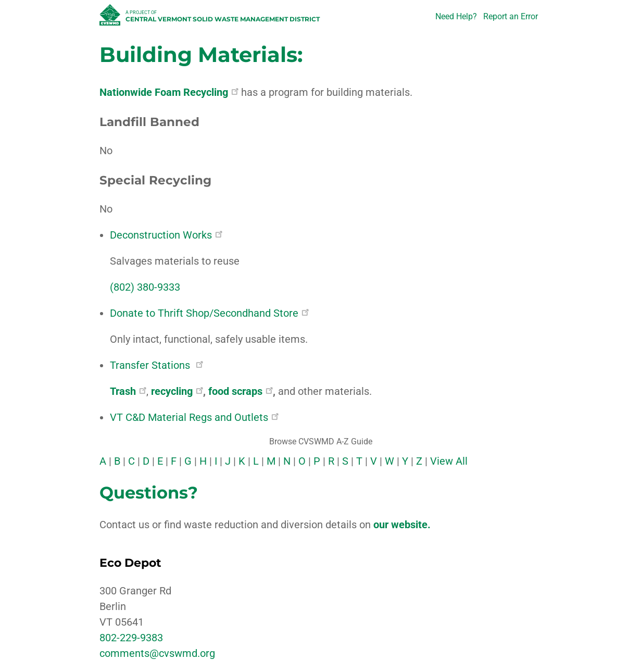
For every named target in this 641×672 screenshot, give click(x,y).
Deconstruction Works (166, 235)
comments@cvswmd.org (157, 653)
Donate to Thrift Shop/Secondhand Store (209, 313)
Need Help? (456, 16)
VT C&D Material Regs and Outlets (194, 417)
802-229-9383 (131, 638)
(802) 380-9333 (145, 287)
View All (449, 461)
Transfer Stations (156, 365)
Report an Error (511, 16)
